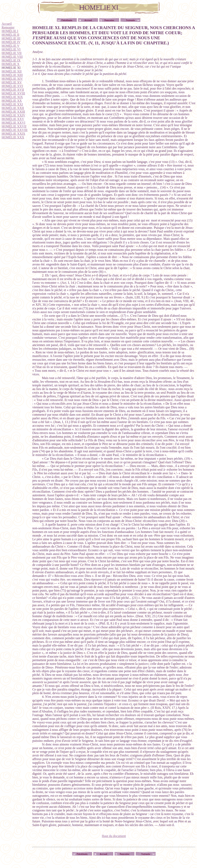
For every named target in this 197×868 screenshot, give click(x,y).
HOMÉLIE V (10, 46)
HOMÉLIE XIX (12, 97)
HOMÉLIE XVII (13, 90)
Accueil (7, 24)
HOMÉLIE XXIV (13, 115)
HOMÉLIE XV (12, 82)
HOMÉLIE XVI (12, 86)
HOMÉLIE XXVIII (15, 130)
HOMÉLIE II (10, 35)
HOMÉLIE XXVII (14, 126)
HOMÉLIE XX (12, 101)
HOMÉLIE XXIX (13, 134)
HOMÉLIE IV (11, 42)
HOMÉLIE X (11, 64)
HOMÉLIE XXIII (13, 112)
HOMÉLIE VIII (12, 57)
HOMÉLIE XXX (13, 137)
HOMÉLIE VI (11, 49)
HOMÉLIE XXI (12, 104)
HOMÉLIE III (11, 38)
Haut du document (114, 836)
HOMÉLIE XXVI (13, 123)
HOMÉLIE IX (11, 60)
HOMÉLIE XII (12, 71)
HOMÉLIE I (10, 31)
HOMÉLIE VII (12, 53)
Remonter (8, 27)
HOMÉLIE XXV (13, 119)
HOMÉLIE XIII (12, 75)
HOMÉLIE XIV (12, 79)
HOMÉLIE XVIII (13, 93)
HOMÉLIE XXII (13, 108)
